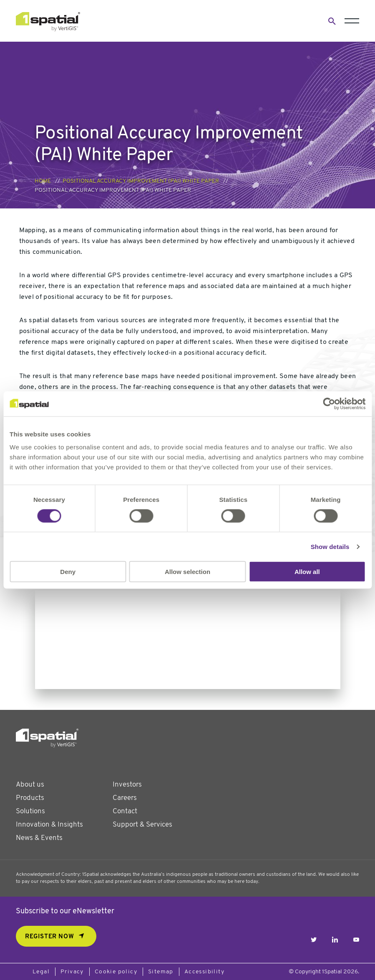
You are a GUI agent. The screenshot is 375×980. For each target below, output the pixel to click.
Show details (330, 546)
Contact (125, 811)
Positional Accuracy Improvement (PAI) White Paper (141, 181)
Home (43, 181)
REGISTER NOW (49, 937)
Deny (68, 572)
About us (30, 785)
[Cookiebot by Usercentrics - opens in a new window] (329, 404)
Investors (127, 785)
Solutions (30, 811)
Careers (125, 798)
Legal (41, 972)
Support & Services (142, 825)
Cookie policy (116, 972)
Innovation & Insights (49, 825)
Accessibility (204, 972)
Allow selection (187, 572)
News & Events (39, 838)
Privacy (72, 972)
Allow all (307, 572)
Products (30, 798)
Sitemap (161, 972)
